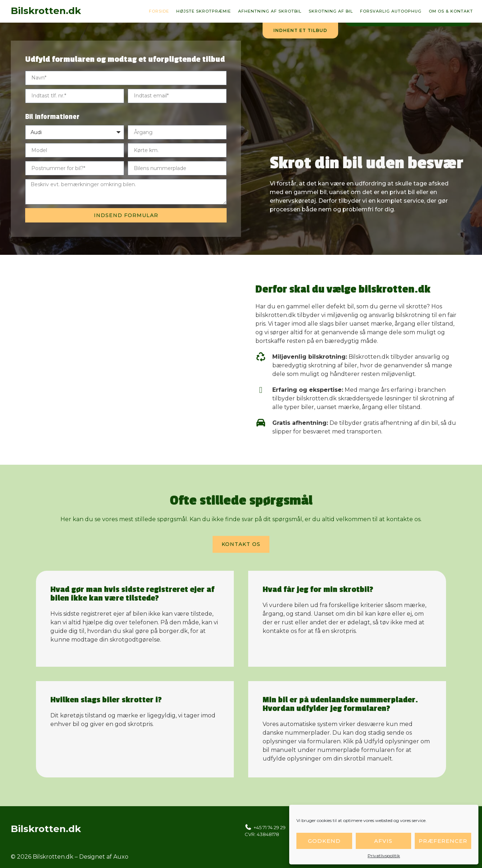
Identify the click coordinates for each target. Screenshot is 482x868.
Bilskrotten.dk (46, 11)
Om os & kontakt (451, 11)
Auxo (121, 857)
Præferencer (443, 841)
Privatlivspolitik (384, 856)
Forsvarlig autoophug (391, 11)
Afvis (383, 841)
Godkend (324, 841)
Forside (159, 11)
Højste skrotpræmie (204, 11)
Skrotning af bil (331, 11)
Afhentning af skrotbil (270, 11)
